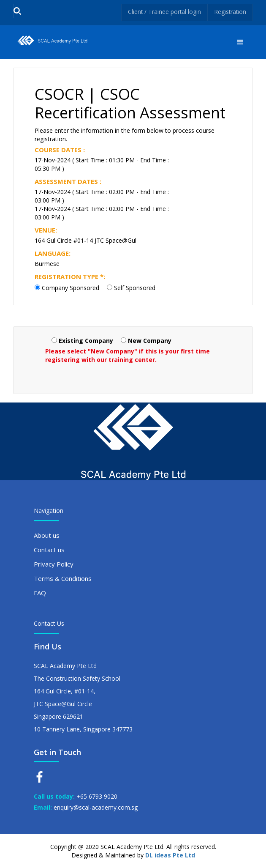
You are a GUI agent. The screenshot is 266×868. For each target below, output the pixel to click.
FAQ (40, 593)
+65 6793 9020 (97, 796)
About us (47, 535)
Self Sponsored (135, 288)
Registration (230, 12)
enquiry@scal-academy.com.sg (96, 807)
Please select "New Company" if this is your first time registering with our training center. (128, 355)
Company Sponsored (71, 288)
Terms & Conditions (63, 578)
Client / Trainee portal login (163, 12)
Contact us (49, 550)
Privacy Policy (54, 564)
